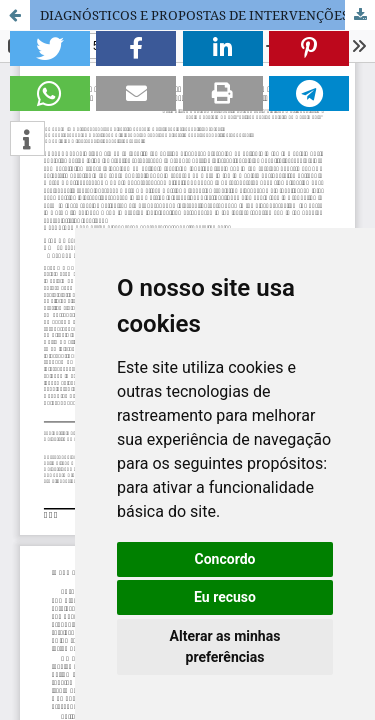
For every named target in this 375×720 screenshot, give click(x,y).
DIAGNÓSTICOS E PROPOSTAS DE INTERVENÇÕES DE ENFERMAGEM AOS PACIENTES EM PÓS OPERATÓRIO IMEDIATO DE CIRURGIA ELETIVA (207, 15)
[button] (50, 48)
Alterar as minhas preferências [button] (225, 646)
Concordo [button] (225, 559)
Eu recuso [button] (225, 597)
